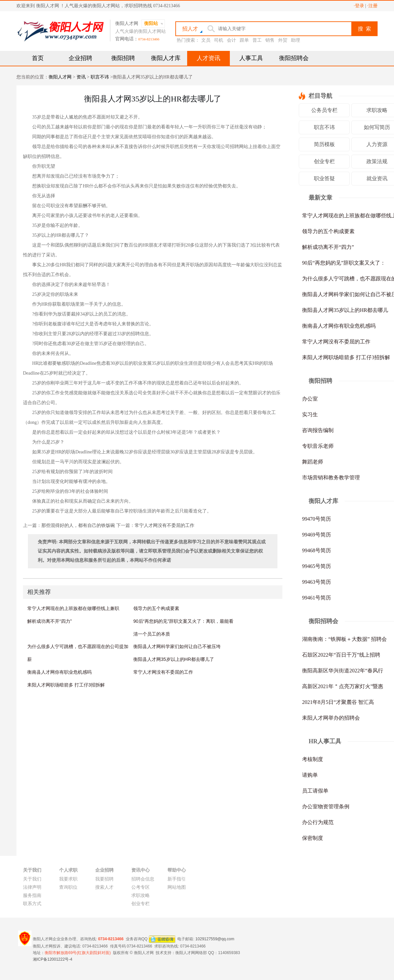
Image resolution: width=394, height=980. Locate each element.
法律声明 (32, 887)
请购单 (310, 775)
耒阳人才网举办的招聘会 (331, 718)
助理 (295, 40)
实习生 (310, 414)
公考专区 (141, 887)
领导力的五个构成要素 (156, 608)
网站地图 (177, 887)
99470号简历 (317, 519)
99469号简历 (317, 535)
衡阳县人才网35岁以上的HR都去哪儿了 (174, 659)
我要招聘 (104, 879)
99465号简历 (317, 566)
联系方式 (32, 904)
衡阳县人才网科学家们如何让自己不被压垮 (177, 646)
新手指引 (177, 879)
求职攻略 (141, 895)
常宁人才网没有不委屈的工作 (164, 525)
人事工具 (251, 58)
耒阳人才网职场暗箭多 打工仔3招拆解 (66, 685)
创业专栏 (324, 161)
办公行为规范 (318, 822)
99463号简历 (317, 582)
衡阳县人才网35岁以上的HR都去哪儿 (345, 310)
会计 (231, 40)
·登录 (359, 6)
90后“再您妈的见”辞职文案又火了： (344, 263)
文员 (206, 40)
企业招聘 (80, 58)
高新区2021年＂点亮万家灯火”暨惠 (343, 686)
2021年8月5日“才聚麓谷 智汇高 (338, 702)
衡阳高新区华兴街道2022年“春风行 (343, 671)
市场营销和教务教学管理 (331, 478)
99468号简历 (317, 550)
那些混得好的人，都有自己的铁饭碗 (78, 525)
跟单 (244, 40)
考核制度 (313, 759)
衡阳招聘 (123, 58)
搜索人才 (104, 887)
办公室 (310, 399)
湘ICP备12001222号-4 (53, 959)
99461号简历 (317, 598)
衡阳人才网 (60, 77)
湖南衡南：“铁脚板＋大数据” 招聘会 (344, 639)
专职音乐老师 (318, 446)
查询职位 (68, 887)
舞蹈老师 (313, 462)
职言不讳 (100, 77)
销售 (270, 40)
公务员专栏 (324, 110)
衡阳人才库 (166, 58)
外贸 (283, 40)
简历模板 (324, 144)
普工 (257, 40)
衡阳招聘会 (294, 58)
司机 (219, 40)
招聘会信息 (143, 879)
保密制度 (313, 838)
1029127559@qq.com (215, 939)
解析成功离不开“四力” (49, 621)
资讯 (81, 77)
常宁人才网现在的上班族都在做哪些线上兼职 (73, 608)
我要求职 (68, 879)
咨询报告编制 (318, 430)
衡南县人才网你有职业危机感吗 (59, 672)
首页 (38, 58)
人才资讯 (208, 58)
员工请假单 (315, 791)
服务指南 (32, 895)
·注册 (373, 6)
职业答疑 (324, 178)
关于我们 (32, 879)
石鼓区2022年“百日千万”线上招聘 (341, 655)
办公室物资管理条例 (326, 806)
